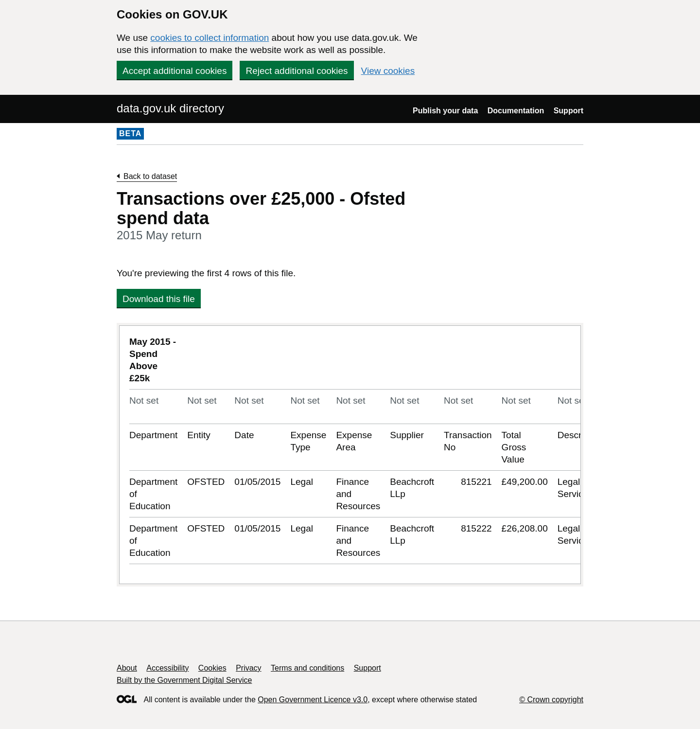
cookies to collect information (210, 38)
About (127, 668)
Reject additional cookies (297, 71)
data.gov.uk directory (170, 108)
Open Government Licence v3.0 (313, 700)
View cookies (388, 71)
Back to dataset (150, 176)
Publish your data (445, 111)
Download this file (159, 299)
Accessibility (167, 668)
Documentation (516, 111)
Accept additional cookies (175, 71)
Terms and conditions (307, 668)
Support (569, 111)
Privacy (248, 668)
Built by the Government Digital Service (184, 680)
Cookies (212, 668)
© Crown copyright (551, 700)
